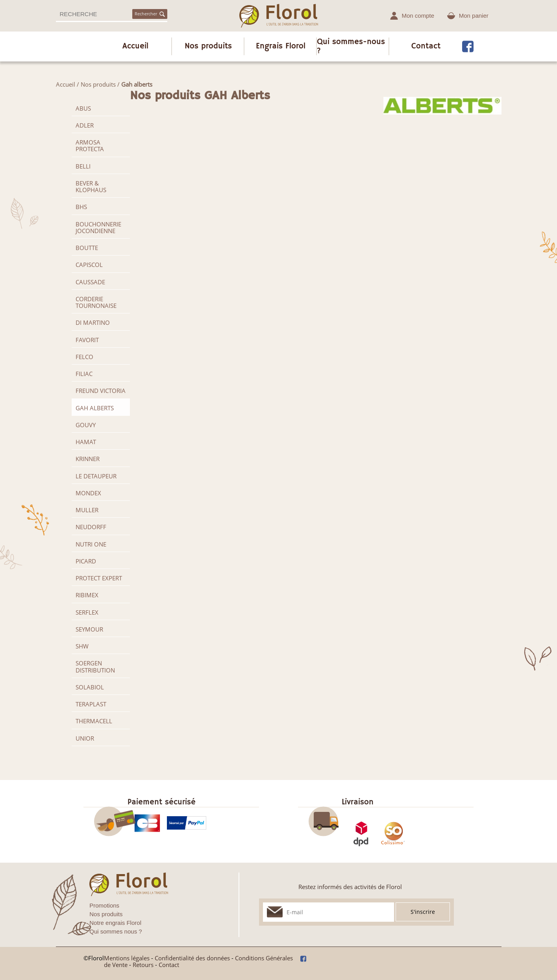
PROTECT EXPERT (99, 578)
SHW (82, 646)
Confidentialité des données (192, 958)
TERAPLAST (91, 704)
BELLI (83, 166)
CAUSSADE (90, 282)
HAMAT (86, 442)
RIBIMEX (87, 595)
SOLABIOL (90, 687)
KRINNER (88, 459)
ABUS (83, 108)
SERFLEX (87, 612)
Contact (426, 46)
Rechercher (150, 14)
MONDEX (88, 493)
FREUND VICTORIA (101, 391)
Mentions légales (127, 958)
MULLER (87, 510)
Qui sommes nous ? (116, 931)
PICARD (86, 561)
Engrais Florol (281, 46)
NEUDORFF (91, 527)
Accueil (135, 46)
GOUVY (86, 425)
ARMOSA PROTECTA (90, 145)
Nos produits (208, 46)
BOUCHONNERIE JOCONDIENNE (98, 227)
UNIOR (85, 738)
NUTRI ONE (91, 544)
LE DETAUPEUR (96, 476)
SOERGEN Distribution (95, 666)
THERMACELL (94, 721)
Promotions (104, 905)
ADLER (85, 125)
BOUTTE (87, 248)
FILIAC (84, 374)
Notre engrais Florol (115, 923)
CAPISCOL (89, 265)
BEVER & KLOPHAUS (91, 186)
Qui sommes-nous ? (351, 46)
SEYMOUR (89, 629)
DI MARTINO (93, 322)
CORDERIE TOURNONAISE (96, 302)
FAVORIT (87, 340)
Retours (143, 965)
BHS (81, 207)
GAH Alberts (95, 408)
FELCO (84, 357)
